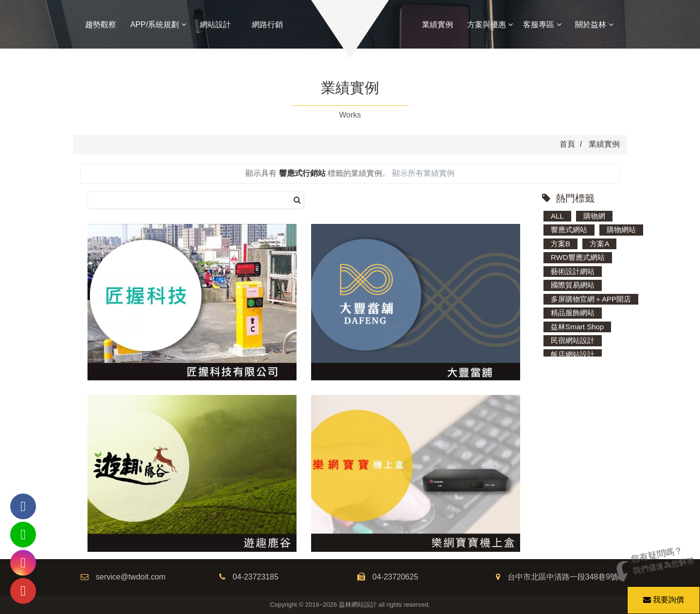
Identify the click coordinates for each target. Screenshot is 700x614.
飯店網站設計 (573, 354)
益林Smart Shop (577, 327)
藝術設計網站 (573, 271)
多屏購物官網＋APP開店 (591, 299)
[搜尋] (297, 200)
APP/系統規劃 (158, 25)
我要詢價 (662, 595)
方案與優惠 (490, 25)
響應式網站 (569, 230)
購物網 (594, 216)
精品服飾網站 (573, 313)
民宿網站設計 (573, 340)
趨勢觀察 (101, 25)
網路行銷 (267, 25)
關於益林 (594, 25)
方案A (599, 244)
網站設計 (215, 25)
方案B (560, 244)
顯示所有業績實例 (423, 173)
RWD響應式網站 (578, 257)
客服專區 (542, 25)
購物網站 (621, 230)
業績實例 (437, 25)
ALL (557, 216)
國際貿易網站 (573, 285)
